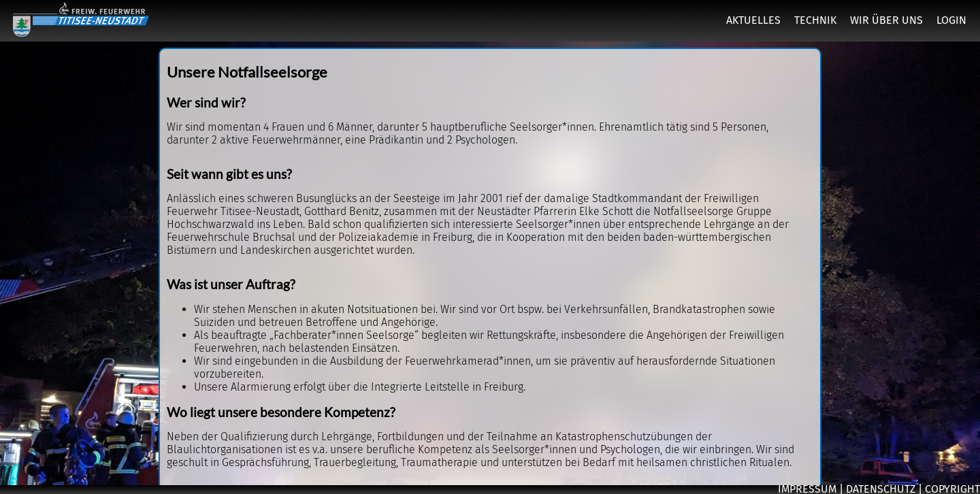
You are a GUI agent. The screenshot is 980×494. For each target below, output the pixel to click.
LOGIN (951, 20)
